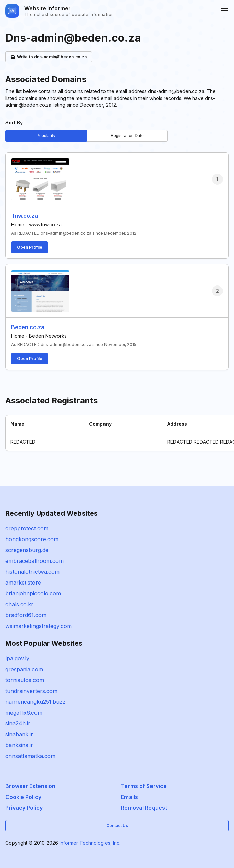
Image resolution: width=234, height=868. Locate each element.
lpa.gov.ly (17, 658)
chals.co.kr (19, 604)
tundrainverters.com (31, 691)
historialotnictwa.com (32, 572)
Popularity (46, 136)
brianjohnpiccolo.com (33, 593)
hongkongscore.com (32, 539)
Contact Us (117, 825)
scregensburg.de (27, 550)
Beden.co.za (28, 327)
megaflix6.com (24, 713)
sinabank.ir (19, 734)
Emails (130, 797)
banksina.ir (19, 745)
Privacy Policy (24, 808)
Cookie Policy (23, 797)
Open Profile (30, 247)
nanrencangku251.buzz (36, 702)
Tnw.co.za (25, 216)
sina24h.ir (18, 723)
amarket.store (23, 583)
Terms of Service (144, 786)
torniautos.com (25, 680)
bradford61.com (26, 615)
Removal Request (144, 808)
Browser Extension (30, 786)
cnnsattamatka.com (30, 756)
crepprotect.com (27, 528)
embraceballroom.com (34, 561)
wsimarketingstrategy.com (39, 626)
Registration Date (127, 136)
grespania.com (24, 669)
